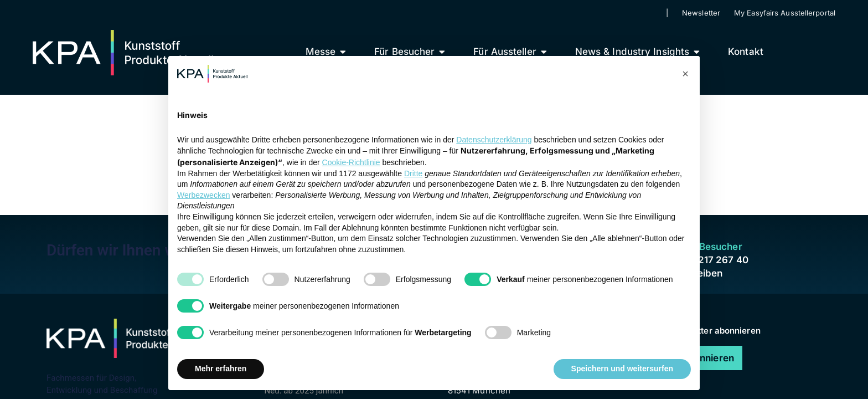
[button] (685, 74)
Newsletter (701, 13)
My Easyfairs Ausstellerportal (785, 13)
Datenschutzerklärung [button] (494, 140)
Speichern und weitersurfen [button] (622, 369)
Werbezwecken (203, 195)
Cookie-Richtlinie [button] (351, 162)
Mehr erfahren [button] (221, 369)
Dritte (413, 173)
